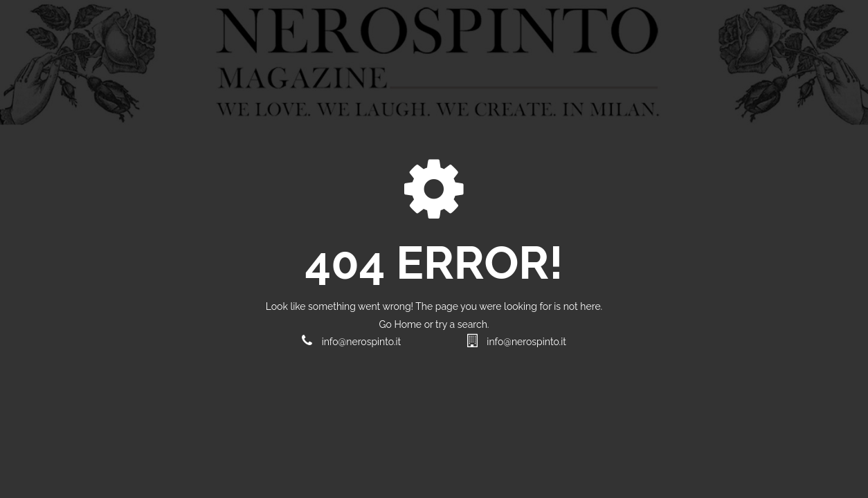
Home (409, 324)
